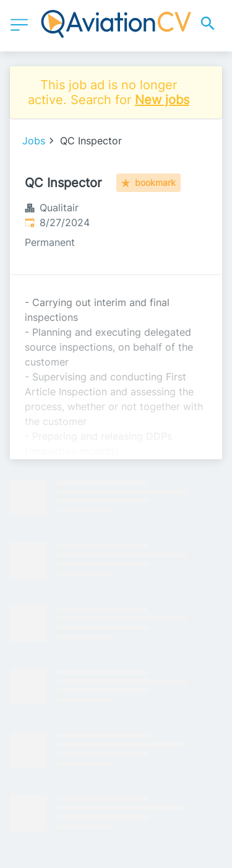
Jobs (34, 141)
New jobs (162, 100)
